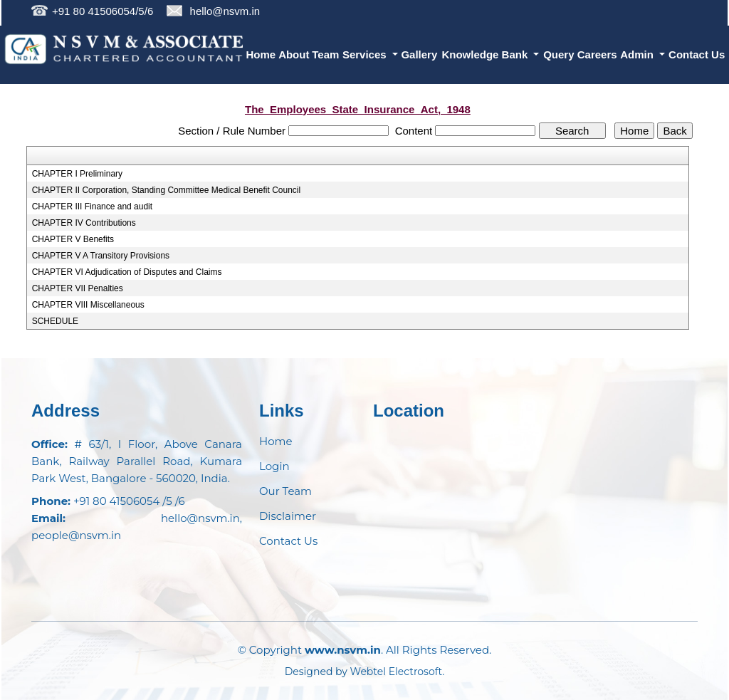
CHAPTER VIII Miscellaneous (88, 305)
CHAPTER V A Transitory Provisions (101, 256)
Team (325, 54)
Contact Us (697, 54)
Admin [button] (638, 54)
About (294, 54)
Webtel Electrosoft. (398, 672)
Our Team (285, 491)
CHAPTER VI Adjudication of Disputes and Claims (127, 272)
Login (274, 466)
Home (261, 54)
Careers (597, 54)
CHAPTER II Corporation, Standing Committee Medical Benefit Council (167, 190)
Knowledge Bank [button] (486, 54)
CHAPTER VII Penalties (78, 288)
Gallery (419, 54)
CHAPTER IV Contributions (84, 223)
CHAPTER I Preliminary (77, 174)
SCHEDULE (55, 321)
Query (558, 54)
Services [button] (366, 54)
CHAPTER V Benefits (73, 239)
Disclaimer (288, 516)
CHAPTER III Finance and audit (92, 207)
